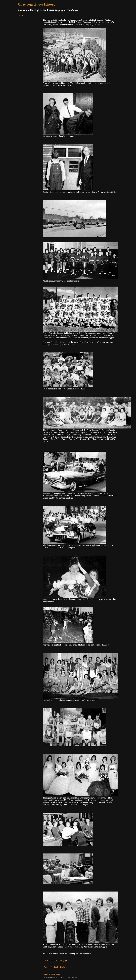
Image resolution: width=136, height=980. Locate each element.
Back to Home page (52, 974)
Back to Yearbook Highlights (55, 967)
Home (20, 15)
